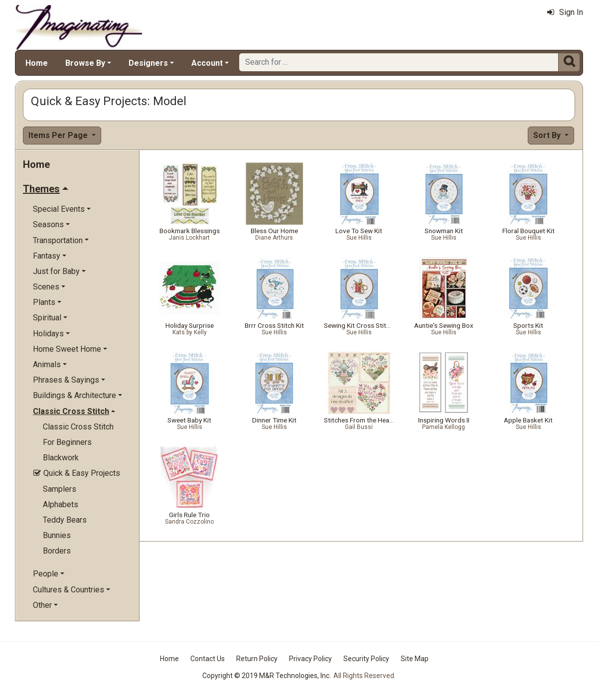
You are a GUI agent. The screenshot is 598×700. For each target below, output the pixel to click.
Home (37, 63)
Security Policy (366, 659)
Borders (57, 551)
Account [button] (207, 63)
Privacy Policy (310, 659)
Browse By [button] (85, 63)
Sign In (565, 12)
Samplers (60, 489)
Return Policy (257, 659)
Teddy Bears (65, 520)
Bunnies (57, 535)
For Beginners (67, 442)
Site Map (415, 659)
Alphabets (61, 504)
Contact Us (208, 659)
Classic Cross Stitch (78, 427)
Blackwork (61, 458)
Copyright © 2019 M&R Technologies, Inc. (267, 676)
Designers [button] (148, 63)
